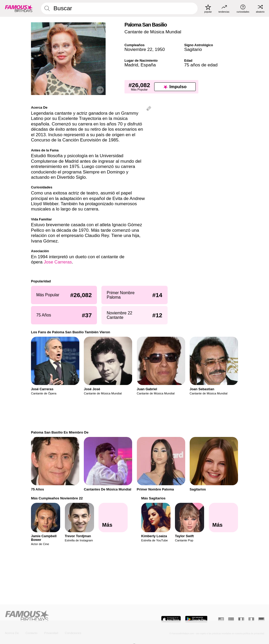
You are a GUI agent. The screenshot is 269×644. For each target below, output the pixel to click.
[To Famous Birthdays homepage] (19, 8)
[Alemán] (261, 619)
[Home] (68, 616)
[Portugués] (231, 619)
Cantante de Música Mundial (153, 32)
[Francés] (241, 619)
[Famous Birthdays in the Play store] (196, 619)
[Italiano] (251, 619)
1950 (160, 49)
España (148, 65)
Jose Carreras (58, 262)
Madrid (131, 65)
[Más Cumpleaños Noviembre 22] (113, 517)
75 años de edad (201, 65)
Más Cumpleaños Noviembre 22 (57, 498)
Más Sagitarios (153, 498)
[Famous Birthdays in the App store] (171, 619)
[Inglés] (221, 619)
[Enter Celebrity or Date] (119, 8)
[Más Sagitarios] (223, 517)
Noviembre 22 (138, 49)
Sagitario (193, 49)
